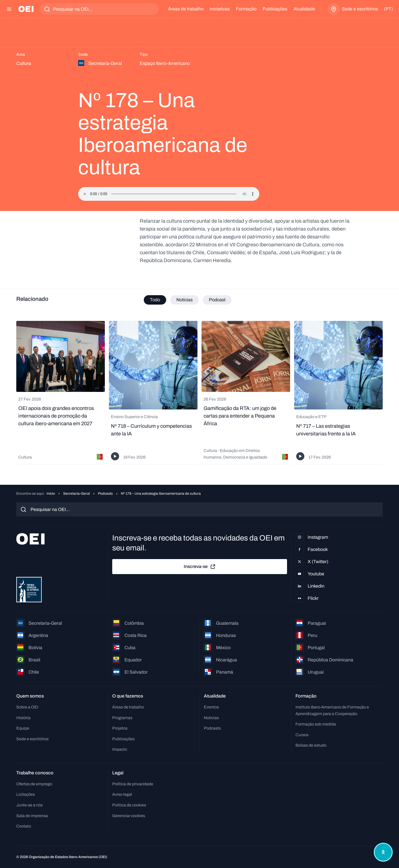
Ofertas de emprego (34, 784)
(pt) (388, 9)
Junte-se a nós (30, 805)
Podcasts (105, 494)
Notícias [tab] (184, 300)
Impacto (120, 749)
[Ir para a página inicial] (26, 9)
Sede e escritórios (32, 739)
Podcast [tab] (217, 300)
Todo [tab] (155, 300)
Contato (24, 826)
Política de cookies (129, 805)
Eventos (211, 707)
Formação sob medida (316, 724)
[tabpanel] (199, 393)
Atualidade (304, 9)
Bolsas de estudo (311, 745)
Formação (246, 9)
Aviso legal (122, 794)
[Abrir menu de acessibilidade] (383, 852)
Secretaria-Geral (76, 494)
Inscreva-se (200, 567)
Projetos (120, 728)
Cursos (302, 735)
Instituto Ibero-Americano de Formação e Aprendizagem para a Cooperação (332, 710)
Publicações (275, 9)
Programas (122, 718)
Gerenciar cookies (129, 816)
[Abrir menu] (9, 9)
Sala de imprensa (32, 816)
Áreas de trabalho (186, 9)
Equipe (23, 728)
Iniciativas (220, 9)
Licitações (26, 794)
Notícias (211, 718)
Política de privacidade (133, 784)
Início (51, 494)
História (23, 718)
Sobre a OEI (27, 707)
